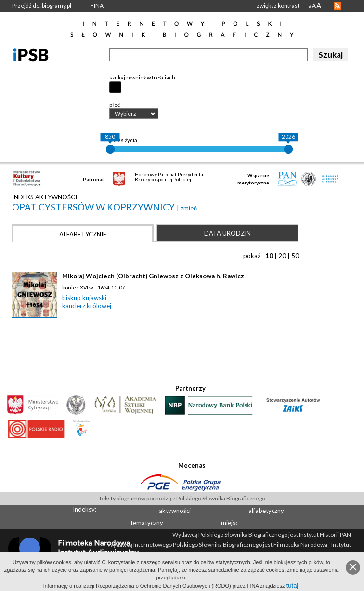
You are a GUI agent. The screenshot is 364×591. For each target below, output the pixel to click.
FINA (97, 6)
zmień (189, 208)
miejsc (230, 523)
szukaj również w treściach (142, 77)
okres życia (123, 140)
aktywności (175, 511)
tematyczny (147, 523)
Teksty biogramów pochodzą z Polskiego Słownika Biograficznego (182, 498)
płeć (115, 105)
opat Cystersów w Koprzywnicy (94, 207)
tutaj (292, 585)
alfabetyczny (266, 511)
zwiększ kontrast (278, 6)
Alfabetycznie (83, 234)
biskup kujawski (84, 298)
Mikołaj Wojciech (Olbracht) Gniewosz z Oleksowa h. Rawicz (153, 276)
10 (269, 256)
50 (295, 256)
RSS (338, 6)
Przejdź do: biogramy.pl (42, 6)
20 (282, 256)
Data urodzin (227, 233)
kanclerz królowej (87, 306)
